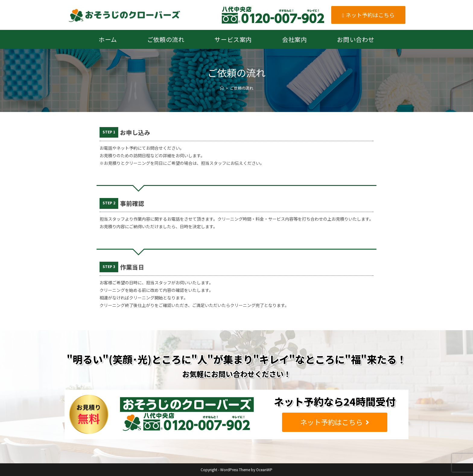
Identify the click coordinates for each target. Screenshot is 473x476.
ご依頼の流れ (242, 88)
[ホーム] (222, 88)
